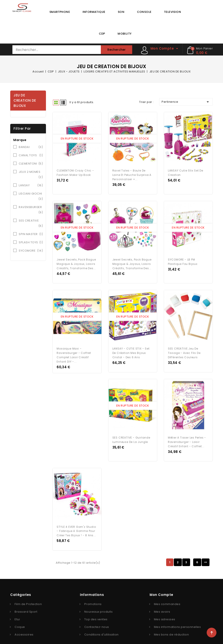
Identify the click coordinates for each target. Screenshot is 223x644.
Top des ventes (96, 611)
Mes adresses (165, 611)
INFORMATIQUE (94, 12)
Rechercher (117, 50)
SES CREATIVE (31, 224)
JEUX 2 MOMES (31, 175)
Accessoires (24, 626)
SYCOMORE (31, 251)
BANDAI (31, 147)
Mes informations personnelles (177, 619)
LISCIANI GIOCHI (31, 197)
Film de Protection (28, 596)
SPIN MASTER (31, 234)
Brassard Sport (26, 604)
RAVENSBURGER (31, 210)
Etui (17, 611)
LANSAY (31, 185)
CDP (102, 34)
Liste (63, 103)
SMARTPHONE (60, 12)
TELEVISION (172, 12)
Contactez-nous (97, 619)
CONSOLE (144, 12)
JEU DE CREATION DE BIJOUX (25, 100)
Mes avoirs (162, 604)
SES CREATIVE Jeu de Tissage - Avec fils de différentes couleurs (184, 348)
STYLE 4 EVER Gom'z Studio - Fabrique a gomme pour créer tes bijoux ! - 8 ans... (76, 523)
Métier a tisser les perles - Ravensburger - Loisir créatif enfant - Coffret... (187, 436)
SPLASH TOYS (31, 242)
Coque (20, 619)
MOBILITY (125, 34)
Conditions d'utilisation (101, 626)
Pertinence (186, 102)
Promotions (93, 596)
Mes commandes (167, 596)
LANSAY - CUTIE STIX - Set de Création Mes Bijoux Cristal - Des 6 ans (131, 348)
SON (121, 12)
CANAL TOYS (31, 155)
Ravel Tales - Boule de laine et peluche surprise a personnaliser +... (132, 173)
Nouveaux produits (99, 604)
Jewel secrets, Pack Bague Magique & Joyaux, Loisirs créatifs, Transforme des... (76, 261)
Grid (56, 103)
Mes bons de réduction (171, 626)
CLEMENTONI (31, 164)
